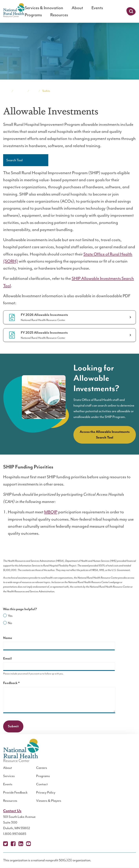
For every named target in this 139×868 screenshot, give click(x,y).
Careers (42, 768)
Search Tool (14, 160)
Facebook (13, 844)
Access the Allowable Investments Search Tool (105, 435)
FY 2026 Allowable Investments (44, 315)
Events (97, 8)
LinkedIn (21, 844)
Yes (10, 616)
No (10, 623)
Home (6, 91)
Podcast (36, 844)
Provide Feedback (15, 792)
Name (8, 638)
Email (7, 659)
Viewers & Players (49, 801)
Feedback (18, 684)
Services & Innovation (44, 8)
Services (9, 776)
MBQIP (51, 512)
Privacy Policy (46, 792)
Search (131, 11)
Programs (33, 15)
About (77, 8)
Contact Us (12, 811)
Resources (59, 15)
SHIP (34, 91)
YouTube (28, 844)
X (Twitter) (5, 844)
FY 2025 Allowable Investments (44, 333)
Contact (42, 784)
